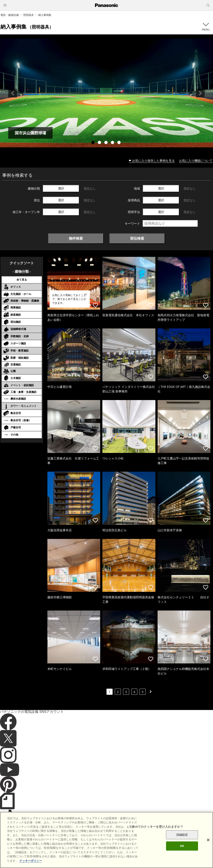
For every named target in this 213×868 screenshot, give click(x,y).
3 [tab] (106, 143)
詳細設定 (182, 847)
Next (200, 93)
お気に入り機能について (196, 161)
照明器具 (28, 15)
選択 (61, 188)
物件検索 (76, 238)
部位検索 (137, 238)
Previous (13, 93)
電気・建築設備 (10, 15)
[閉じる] (208, 852)
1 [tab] (93, 143)
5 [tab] (120, 143)
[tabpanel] (106, 93)
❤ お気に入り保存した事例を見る (152, 161)
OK (182, 858)
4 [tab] (113, 143)
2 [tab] (100, 143)
